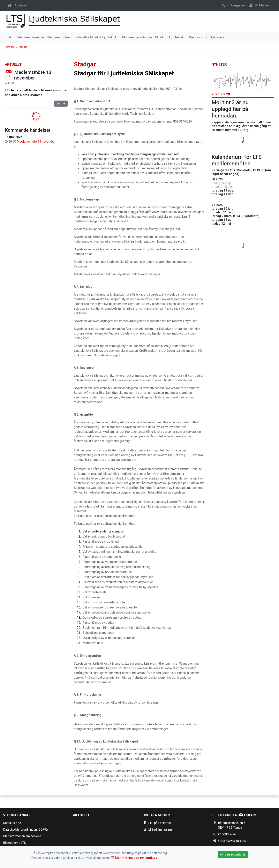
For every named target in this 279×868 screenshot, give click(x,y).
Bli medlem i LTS (15, 843)
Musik (159, 37)
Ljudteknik (176, 37)
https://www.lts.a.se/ (232, 841)
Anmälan (21, 5)
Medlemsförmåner (31, 37)
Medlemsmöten (59, 37)
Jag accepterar (233, 854)
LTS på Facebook (160, 823)
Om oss (195, 37)
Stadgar (23, 47)
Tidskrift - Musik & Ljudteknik (96, 37)
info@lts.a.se (227, 834)
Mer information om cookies (22, 836)
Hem (11, 37)
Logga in (238, 5)
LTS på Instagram (160, 830)
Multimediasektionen (137, 37)
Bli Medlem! (260, 5)
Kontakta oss (215, 37)
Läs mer (61, 103)
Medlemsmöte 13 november (33, 75)
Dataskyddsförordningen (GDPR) (25, 830)
